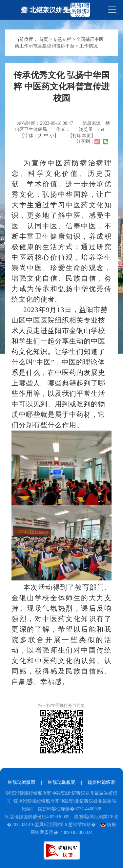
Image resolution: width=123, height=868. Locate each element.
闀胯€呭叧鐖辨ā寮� (80, 11)
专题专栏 (62, 39)
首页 (44, 39)
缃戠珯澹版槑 (22, 782)
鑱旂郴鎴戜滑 (101, 782)
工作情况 (89, 46)
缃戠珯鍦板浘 (62, 782)
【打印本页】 (82, 136)
